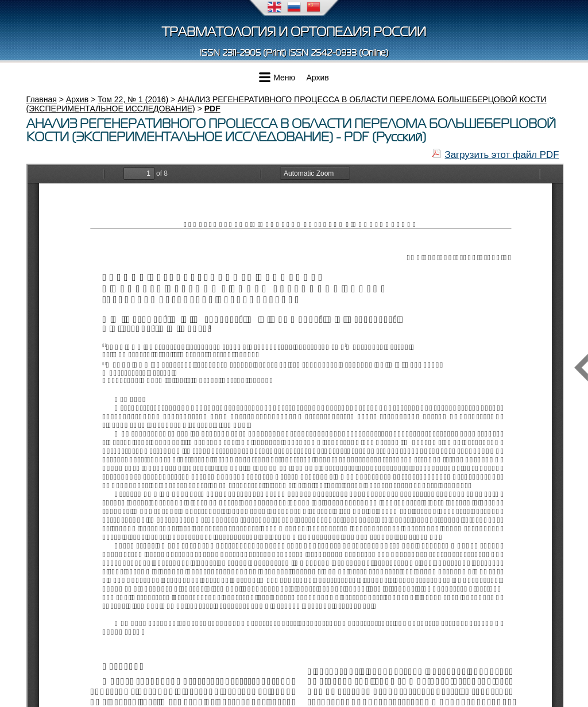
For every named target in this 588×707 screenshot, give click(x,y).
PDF (212, 109)
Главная (42, 99)
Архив (318, 78)
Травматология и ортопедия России (294, 32)
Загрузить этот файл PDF (502, 155)
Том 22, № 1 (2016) (133, 99)
